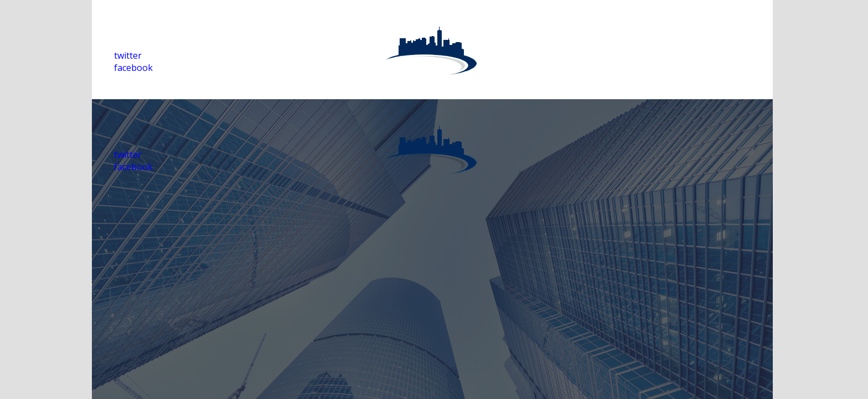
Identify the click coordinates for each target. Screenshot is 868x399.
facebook (133, 68)
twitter (128, 55)
